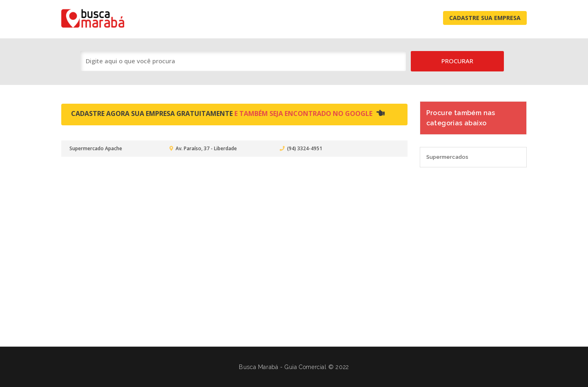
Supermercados (447, 157)
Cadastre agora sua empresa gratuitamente (228, 113)
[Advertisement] (294, 253)
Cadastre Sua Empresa (485, 18)
